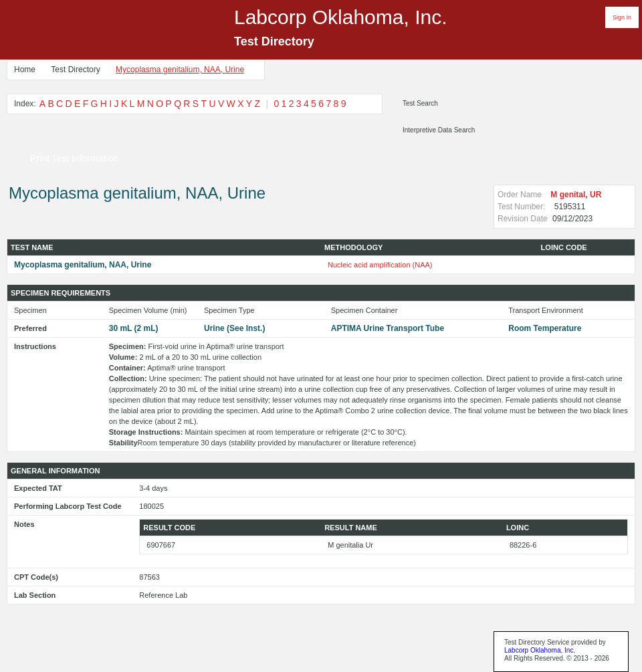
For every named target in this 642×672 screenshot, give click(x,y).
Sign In (622, 17)
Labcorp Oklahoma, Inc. (540, 650)
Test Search (420, 103)
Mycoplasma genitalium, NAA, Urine (180, 70)
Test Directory (75, 70)
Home (25, 70)
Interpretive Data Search (439, 130)
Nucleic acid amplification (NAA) (380, 265)
